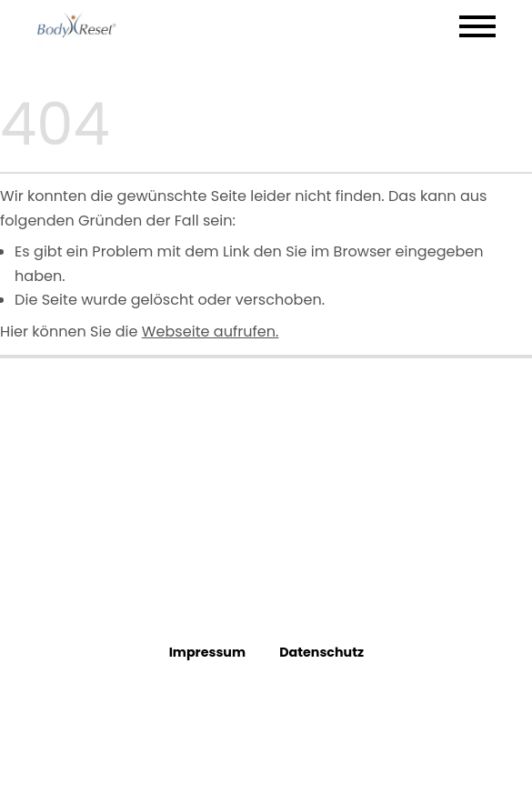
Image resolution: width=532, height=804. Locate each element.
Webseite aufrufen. (211, 332)
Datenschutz (321, 652)
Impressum (206, 652)
